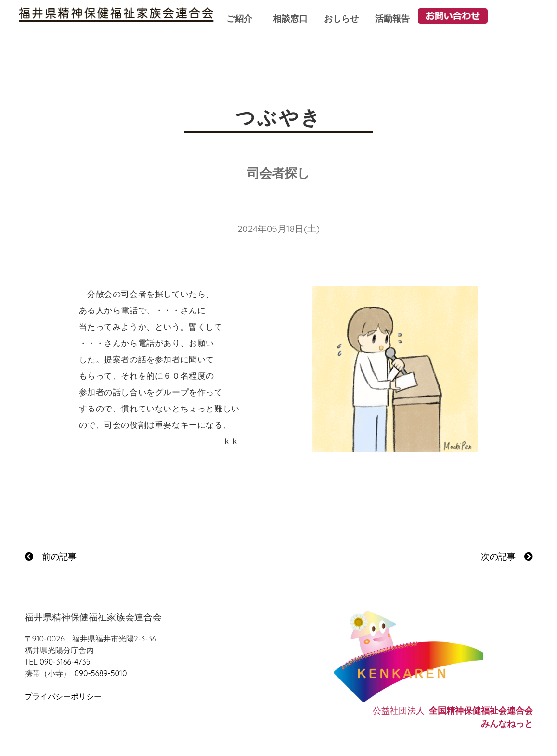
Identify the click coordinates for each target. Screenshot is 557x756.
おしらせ (341, 19)
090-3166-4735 (65, 662)
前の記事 (51, 557)
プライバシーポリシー (63, 696)
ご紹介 (239, 19)
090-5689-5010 (101, 673)
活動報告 (392, 19)
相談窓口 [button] (290, 19)
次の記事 (507, 557)
